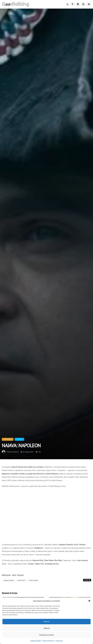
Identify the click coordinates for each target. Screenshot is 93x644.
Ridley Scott (22, 580)
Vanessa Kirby (34, 580)
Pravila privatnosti (48, 641)
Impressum (59, 641)
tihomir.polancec (13, 452)
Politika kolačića (36, 641)
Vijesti (19, 439)
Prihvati (47, 622)
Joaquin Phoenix (9, 580)
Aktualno (8, 439)
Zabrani (47, 628)
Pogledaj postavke (47, 635)
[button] (89, 601)
